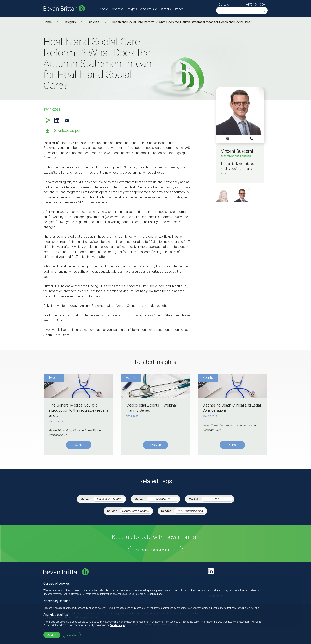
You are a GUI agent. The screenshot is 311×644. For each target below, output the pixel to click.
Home (48, 22)
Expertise (117, 9)
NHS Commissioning (190, 511)
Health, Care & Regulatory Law (137, 511)
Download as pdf (67, 131)
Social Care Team (56, 335)
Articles (94, 22)
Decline (72, 635)
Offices (179, 9)
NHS (217, 499)
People (103, 9)
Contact (224, 5)
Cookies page (155, 594)
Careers (165, 9)
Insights (132, 9)
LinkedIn (57, 120)
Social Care (163, 499)
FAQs (59, 320)
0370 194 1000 (255, 5)
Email (67, 120)
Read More (79, 445)
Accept (52, 635)
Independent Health (109, 499)
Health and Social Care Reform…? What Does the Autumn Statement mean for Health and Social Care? (182, 22)
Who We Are (148, 9)
